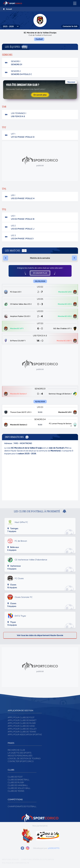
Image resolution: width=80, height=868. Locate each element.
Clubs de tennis (16, 791)
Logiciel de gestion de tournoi (24, 758)
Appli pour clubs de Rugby (22, 723)
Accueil (9, 9)
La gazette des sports (19, 753)
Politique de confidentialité (16, 863)
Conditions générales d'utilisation (37, 859)
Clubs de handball (18, 785)
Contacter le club (70, 26)
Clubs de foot (15, 777)
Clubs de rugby (16, 782)
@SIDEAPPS (54, 848)
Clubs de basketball (19, 780)
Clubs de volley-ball (19, 788)
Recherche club (16, 750)
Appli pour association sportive (25, 734)
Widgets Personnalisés (20, 756)
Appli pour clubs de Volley (22, 729)
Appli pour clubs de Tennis (22, 732)
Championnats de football (22, 806)
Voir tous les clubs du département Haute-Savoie (40, 635)
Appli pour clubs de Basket (22, 720)
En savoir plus (40, 95)
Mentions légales (10, 859)
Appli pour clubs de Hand (21, 726)
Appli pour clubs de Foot (21, 717)
